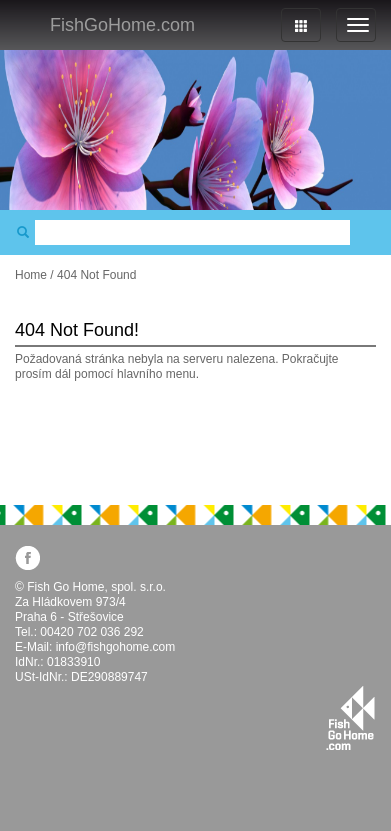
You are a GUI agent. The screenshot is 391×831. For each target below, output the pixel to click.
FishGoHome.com (122, 25)
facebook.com (27, 557)
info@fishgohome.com (116, 647)
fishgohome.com (350, 718)
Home (31, 275)
